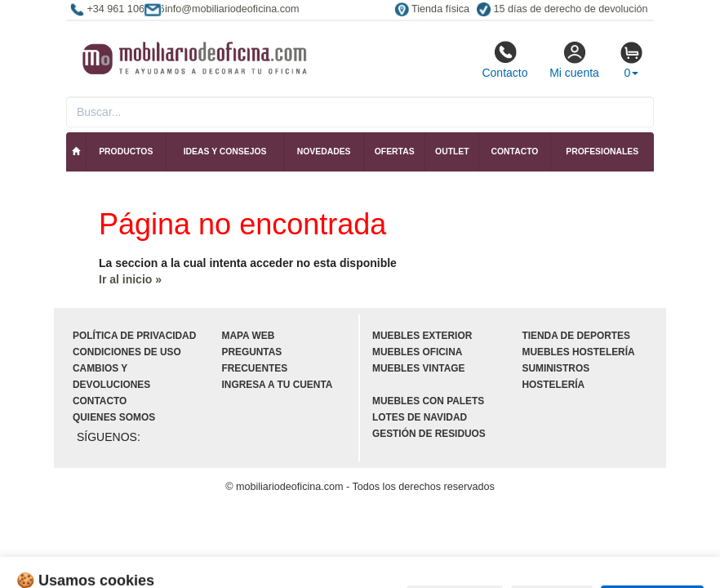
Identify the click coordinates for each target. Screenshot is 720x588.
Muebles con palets (428, 401)
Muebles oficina (417, 352)
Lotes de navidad (420, 417)
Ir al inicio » (130, 279)
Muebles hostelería (579, 352)
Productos (126, 151)
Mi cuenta (574, 60)
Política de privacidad (134, 336)
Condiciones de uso (127, 352)
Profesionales (602, 151)
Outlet (452, 151)
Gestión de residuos (429, 434)
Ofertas (395, 151)
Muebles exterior (422, 336)
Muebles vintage (418, 368)
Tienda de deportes (576, 336)
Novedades (324, 151)
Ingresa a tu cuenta (278, 385)
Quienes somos (114, 417)
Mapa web (249, 336)
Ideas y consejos (225, 151)
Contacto (504, 60)
